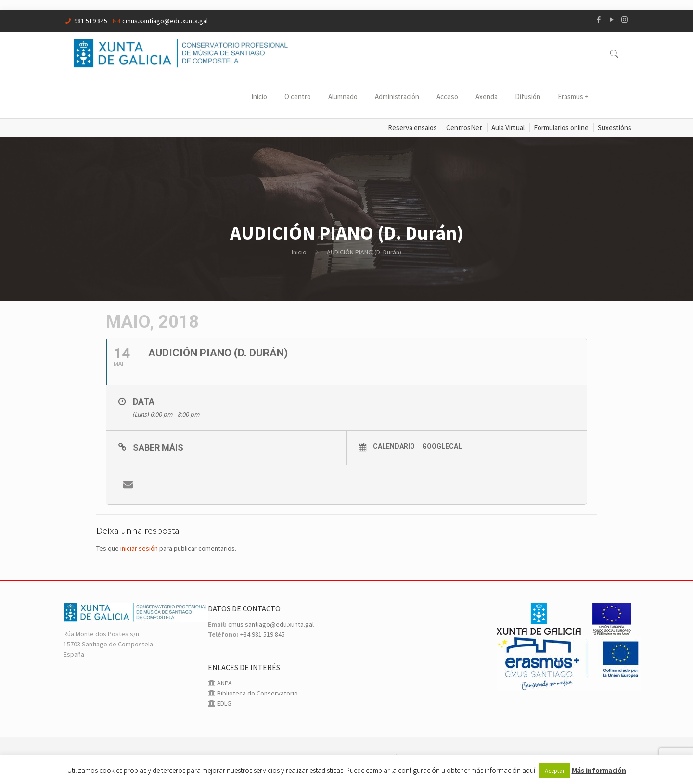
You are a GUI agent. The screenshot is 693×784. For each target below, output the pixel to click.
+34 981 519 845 (263, 634)
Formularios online (561, 128)
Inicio (299, 252)
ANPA (224, 683)
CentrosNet (464, 128)
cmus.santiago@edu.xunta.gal (165, 21)
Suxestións (615, 128)
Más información (599, 770)
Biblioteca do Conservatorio (257, 693)
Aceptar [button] (555, 771)
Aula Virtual (508, 128)
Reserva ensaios (412, 128)
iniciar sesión (139, 548)
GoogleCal (442, 446)
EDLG (224, 703)
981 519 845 (91, 21)
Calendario (394, 446)
